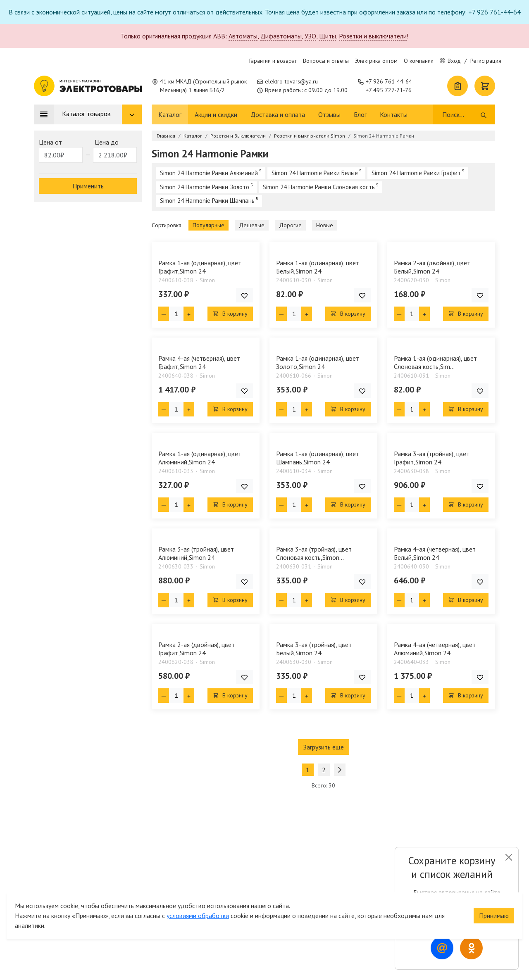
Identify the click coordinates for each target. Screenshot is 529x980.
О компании (419, 61)
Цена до (107, 142)
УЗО (310, 36)
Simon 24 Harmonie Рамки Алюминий (209, 173)
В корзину (230, 314)
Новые (325, 225)
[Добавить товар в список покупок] (244, 295)
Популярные (209, 225)
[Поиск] (461, 114)
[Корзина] (485, 86)
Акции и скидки (216, 114)
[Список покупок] (458, 86)
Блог (360, 114)
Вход (450, 61)
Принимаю (494, 901)
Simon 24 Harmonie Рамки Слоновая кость (319, 187)
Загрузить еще (324, 747)
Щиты (328, 36)
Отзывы (329, 114)
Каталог (170, 114)
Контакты (394, 114)
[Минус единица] (164, 314)
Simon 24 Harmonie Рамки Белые (315, 173)
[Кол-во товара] (176, 314)
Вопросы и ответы (326, 61)
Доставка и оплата (278, 114)
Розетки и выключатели (373, 36)
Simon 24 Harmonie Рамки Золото (205, 187)
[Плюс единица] (189, 314)
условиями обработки (198, 901)
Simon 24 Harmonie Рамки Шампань (207, 201)
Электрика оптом (376, 61)
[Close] (509, 857)
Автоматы (243, 36)
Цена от (50, 142)
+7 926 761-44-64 (389, 81)
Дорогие (290, 225)
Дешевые (252, 225)
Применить (88, 186)
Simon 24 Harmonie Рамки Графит (416, 173)
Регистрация (486, 61)
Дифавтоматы (281, 36)
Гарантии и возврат (273, 61)
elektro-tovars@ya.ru (291, 81)
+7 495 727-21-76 (389, 90)
